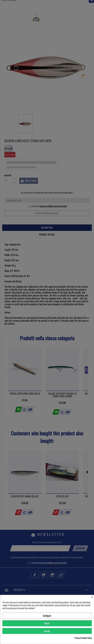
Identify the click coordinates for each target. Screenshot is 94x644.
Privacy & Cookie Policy (83, 638)
